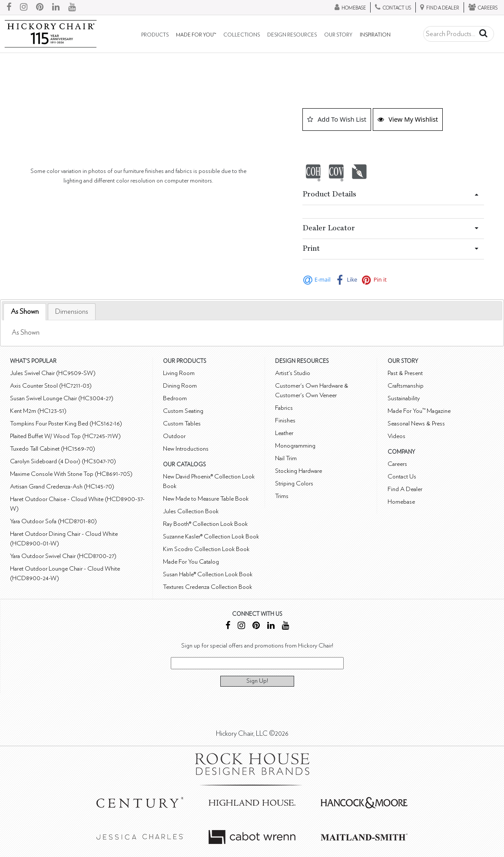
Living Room (179, 373)
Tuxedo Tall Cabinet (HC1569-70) (53, 449)
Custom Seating (183, 411)
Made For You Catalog (191, 562)
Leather (284, 433)
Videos (396, 436)
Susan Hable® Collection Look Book (208, 574)
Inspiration (375, 35)
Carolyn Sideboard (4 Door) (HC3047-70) (63, 461)
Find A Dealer (405, 489)
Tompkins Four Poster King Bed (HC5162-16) (66, 424)
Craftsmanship (406, 386)
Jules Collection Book (191, 511)
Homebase (401, 502)
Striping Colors (294, 483)
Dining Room (180, 386)
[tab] (25, 312)
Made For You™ (196, 35)
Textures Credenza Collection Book (207, 587)
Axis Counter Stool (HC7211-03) (51, 386)
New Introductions (186, 449)
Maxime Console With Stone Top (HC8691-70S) (71, 474)
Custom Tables (182, 424)
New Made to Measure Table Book (206, 499)
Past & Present (405, 373)
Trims (282, 496)
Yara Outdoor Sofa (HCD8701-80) (53, 521)
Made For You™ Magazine (419, 411)
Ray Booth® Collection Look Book (205, 524)
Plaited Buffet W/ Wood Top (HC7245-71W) (65, 436)
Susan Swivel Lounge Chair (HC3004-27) (62, 398)
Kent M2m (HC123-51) (38, 411)
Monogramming (295, 446)
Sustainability (404, 398)
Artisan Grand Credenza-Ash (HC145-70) (62, 487)
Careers (397, 464)
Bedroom (175, 398)
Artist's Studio (293, 373)
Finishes (285, 420)
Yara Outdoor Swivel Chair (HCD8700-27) (63, 556)
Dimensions (72, 312)
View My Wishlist (408, 119)
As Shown (25, 312)
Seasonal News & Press (416, 424)
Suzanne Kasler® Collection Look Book (211, 536)
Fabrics (284, 408)
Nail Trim (286, 458)
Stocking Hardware (298, 471)
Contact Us (402, 477)
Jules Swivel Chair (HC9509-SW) (53, 373)
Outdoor (174, 436)
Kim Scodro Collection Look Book (206, 549)
